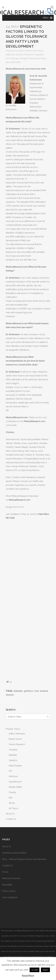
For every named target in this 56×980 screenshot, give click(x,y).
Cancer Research (17, 744)
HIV (10, 771)
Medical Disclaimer (11, 878)
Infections (13, 776)
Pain (11, 798)
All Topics (13, 808)
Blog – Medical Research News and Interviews (24, 859)
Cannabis (13, 750)
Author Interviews (34, 51)
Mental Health (15, 787)
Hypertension (15, 782)
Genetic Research (25, 55)
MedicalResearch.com (35, 421)
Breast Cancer (15, 739)
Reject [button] (45, 970)
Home (5, 872)
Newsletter (7, 885)
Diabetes (10, 55)
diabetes (18, 691)
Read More (28, 976)
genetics (29, 691)
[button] (46, 18)
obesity (10, 695)
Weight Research (29, 58)
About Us (10, 814)
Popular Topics (13, 729)
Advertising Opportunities (14, 853)
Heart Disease (15, 766)
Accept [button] (35, 970)
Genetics (13, 760)
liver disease (41, 691)
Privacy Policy (9, 891)
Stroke (12, 803)
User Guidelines (10, 897)
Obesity (12, 792)
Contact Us (11, 819)
